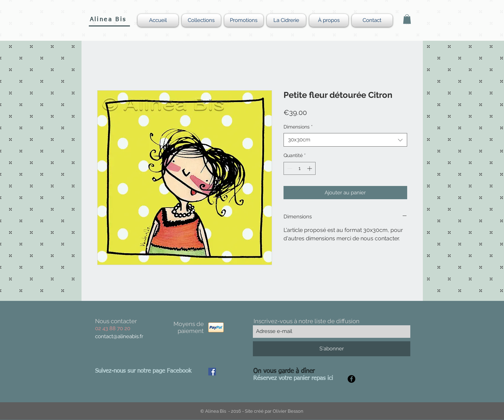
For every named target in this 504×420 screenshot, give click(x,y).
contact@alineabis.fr (119, 336)
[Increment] (310, 168)
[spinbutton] (300, 168)
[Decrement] (289, 168)
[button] (407, 19)
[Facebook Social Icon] (212, 372)
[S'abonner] (332, 349)
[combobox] (345, 140)
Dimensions (298, 127)
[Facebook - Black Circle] (351, 379)
